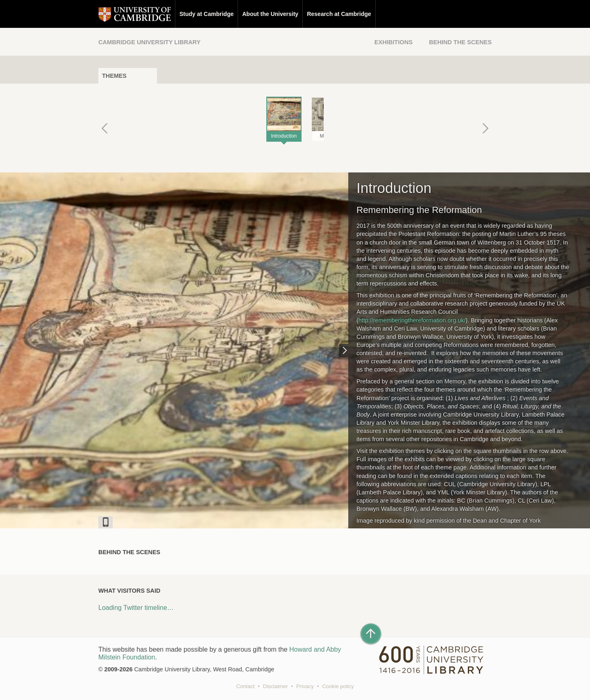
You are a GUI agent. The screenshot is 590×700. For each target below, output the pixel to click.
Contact (245, 686)
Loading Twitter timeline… (136, 608)
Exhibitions (394, 42)
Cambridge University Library (149, 42)
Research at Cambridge (339, 14)
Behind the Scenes (460, 42)
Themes (114, 76)
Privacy (305, 686)
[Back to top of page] (371, 634)
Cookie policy (338, 686)
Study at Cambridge (206, 14)
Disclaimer (276, 686)
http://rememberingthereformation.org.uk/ (412, 320)
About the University (270, 14)
